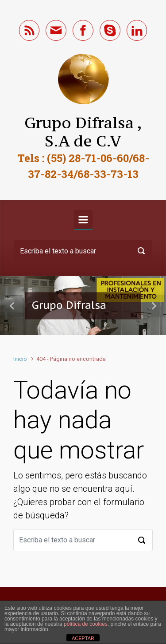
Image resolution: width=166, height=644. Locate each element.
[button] (12, 306)
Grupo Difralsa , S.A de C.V (83, 132)
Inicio (20, 359)
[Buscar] (83, 251)
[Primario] (83, 220)
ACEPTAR (83, 638)
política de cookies (86, 624)
